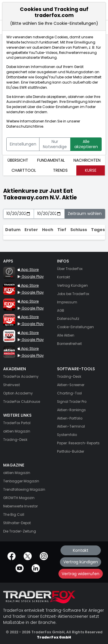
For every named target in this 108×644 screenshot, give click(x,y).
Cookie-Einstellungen (61, 107)
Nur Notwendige (55, 144)
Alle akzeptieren (86, 144)
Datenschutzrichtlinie (25, 126)
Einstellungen (23, 144)
